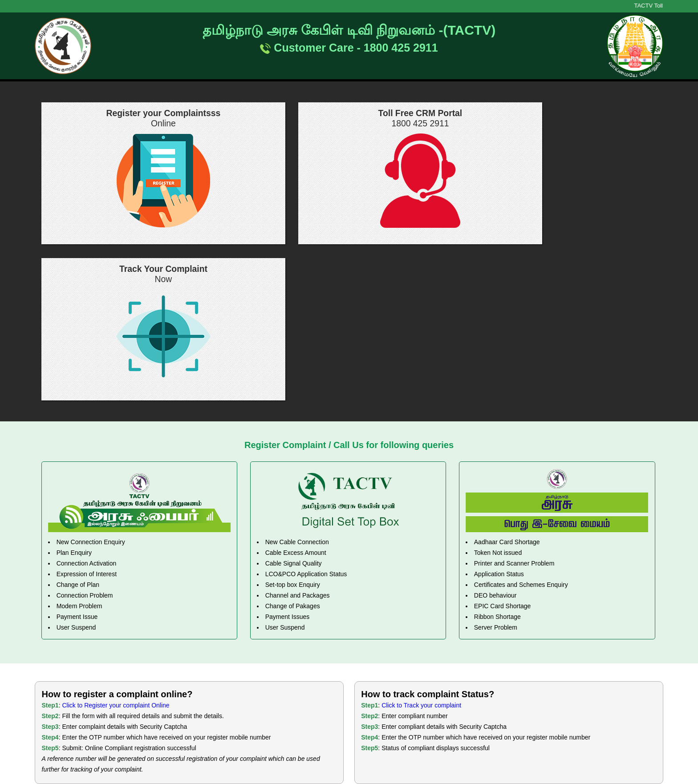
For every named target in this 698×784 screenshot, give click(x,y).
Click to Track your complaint (421, 550)
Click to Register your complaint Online (116, 550)
